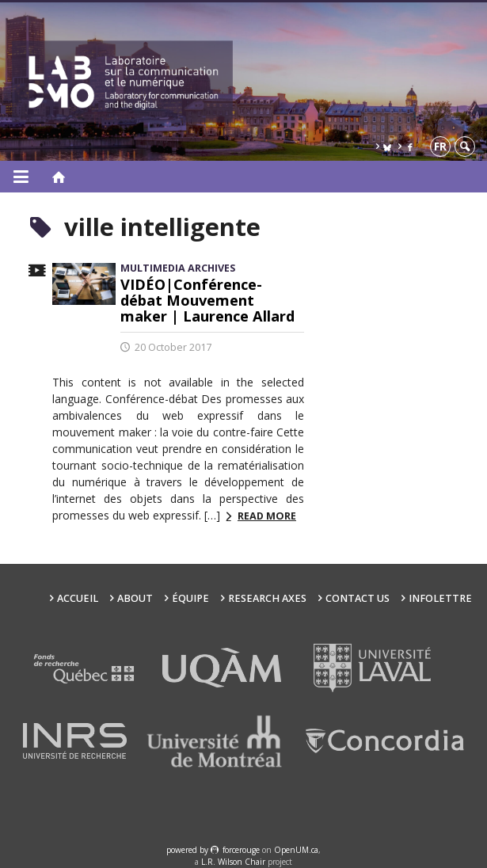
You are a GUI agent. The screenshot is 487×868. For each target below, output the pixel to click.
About (135, 598)
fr (440, 146)
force (241, 850)
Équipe (190, 598)
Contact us (358, 598)
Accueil (78, 598)
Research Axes (267, 598)
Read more (267, 516)
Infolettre (440, 598)
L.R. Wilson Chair (233, 862)
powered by (188, 850)
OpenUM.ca (296, 850)
